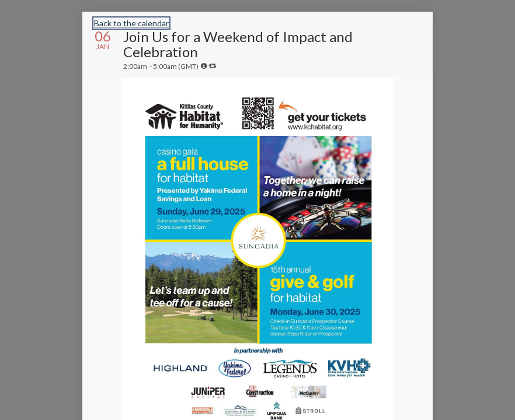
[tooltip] (204, 66)
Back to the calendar (131, 23)
